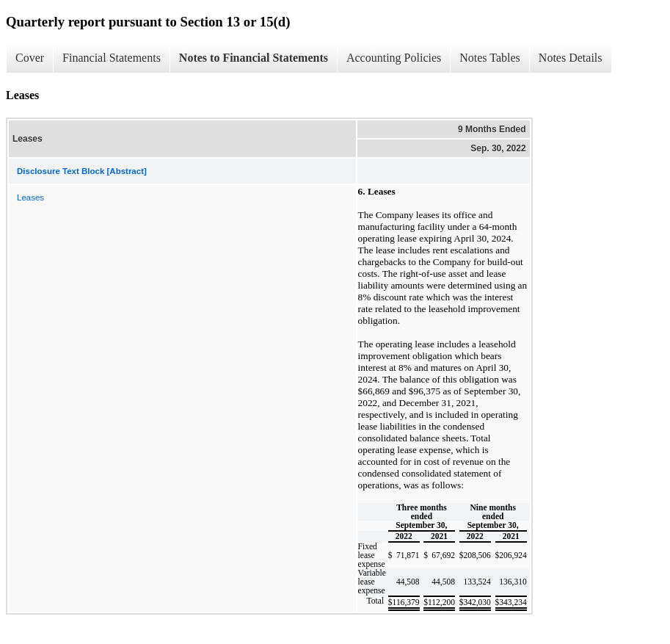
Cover (30, 58)
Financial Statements (112, 58)
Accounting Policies (394, 58)
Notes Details (571, 58)
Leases (30, 198)
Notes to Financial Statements (254, 58)
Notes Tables (490, 58)
